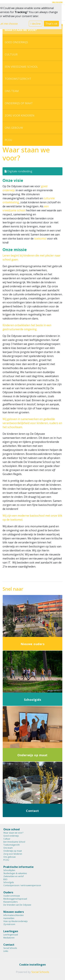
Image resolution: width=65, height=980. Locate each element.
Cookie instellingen (32, 965)
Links (6, 951)
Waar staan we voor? (21, 30)
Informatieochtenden (14, 915)
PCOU (8, 140)
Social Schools (10, 948)
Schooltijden (9, 870)
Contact (9, 945)
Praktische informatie (18, 867)
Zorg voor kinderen (20, 115)
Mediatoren (9, 938)
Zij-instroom (9, 924)
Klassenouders (10, 902)
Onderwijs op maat (19, 103)
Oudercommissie (12, 896)
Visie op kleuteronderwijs (15, 921)
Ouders (8, 892)
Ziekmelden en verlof (14, 876)
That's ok (51, 24)
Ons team (12, 91)
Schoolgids (9, 882)
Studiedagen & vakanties (15, 873)
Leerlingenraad (11, 935)
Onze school (12, 829)
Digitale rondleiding (18, 171)
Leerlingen (11, 931)
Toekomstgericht (18, 79)
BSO (5, 879)
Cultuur (11, 54)
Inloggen (57, 2)
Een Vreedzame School (21, 67)
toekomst (40, 239)
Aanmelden (9, 918)
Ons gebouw (14, 128)
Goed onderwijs (16, 42)
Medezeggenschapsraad (15, 899)
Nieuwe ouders (14, 912)
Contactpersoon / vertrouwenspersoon (22, 885)
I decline (36, 24)
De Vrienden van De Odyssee (17, 905)
